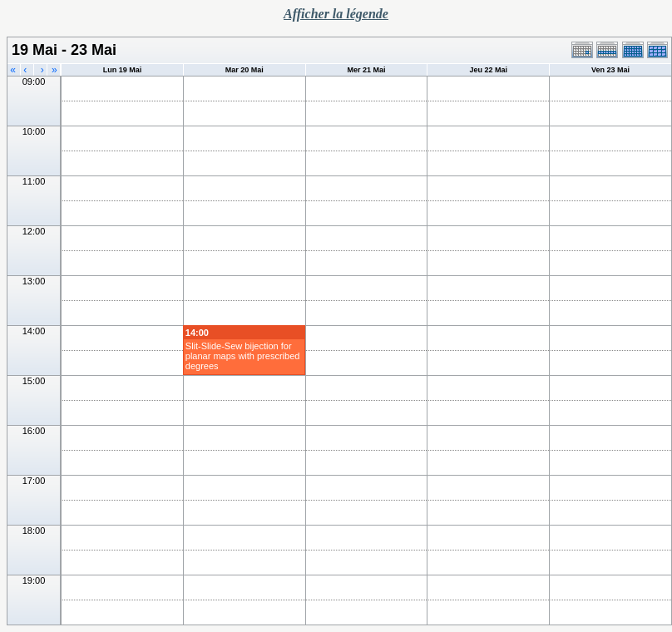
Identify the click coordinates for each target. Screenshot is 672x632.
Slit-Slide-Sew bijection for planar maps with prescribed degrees (243, 356)
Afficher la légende (336, 14)
